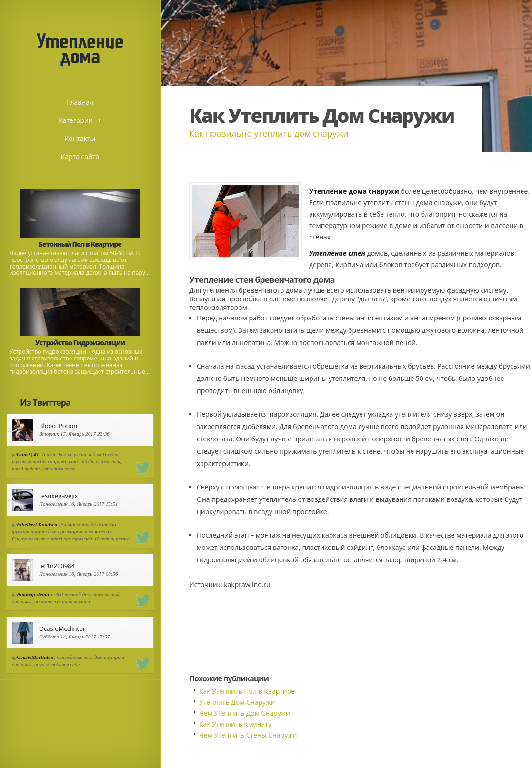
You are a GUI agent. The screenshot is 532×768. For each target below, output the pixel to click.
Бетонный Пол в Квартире (80, 244)
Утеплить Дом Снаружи (237, 702)
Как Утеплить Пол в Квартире (247, 691)
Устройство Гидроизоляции (80, 343)
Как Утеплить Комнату (235, 724)
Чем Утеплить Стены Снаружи (248, 735)
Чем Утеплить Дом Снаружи (245, 713)
